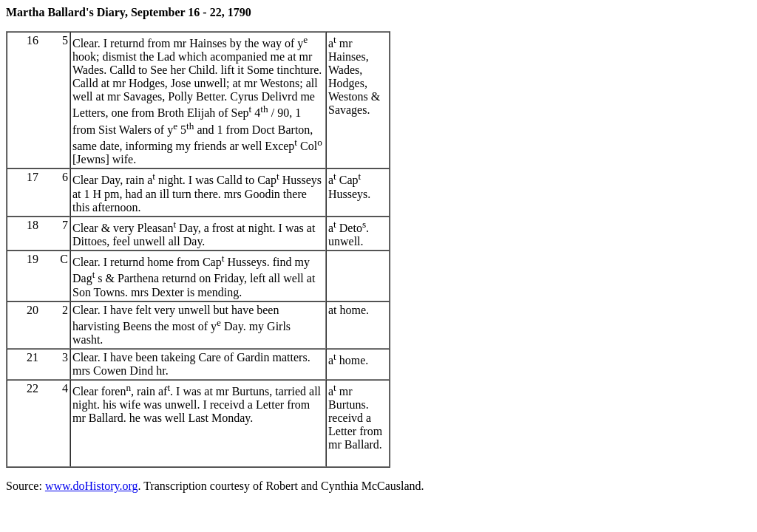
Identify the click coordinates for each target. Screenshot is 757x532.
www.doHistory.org (92, 486)
